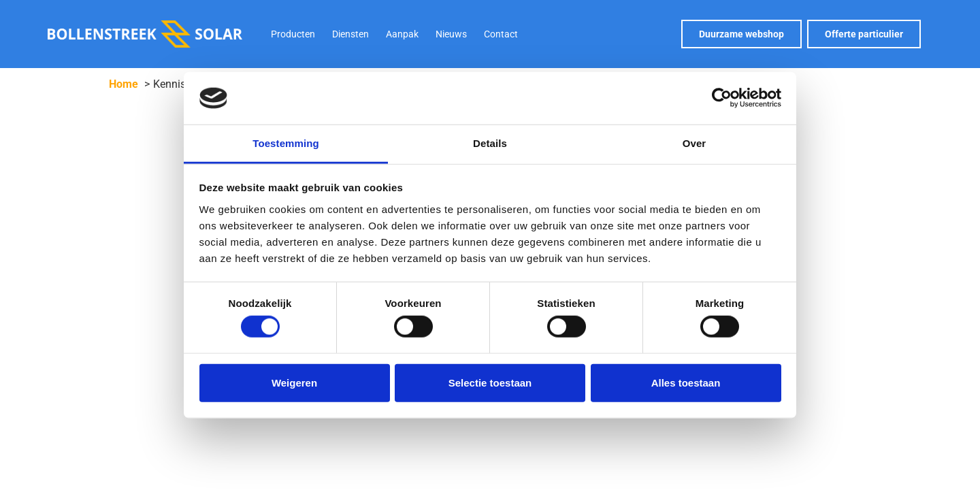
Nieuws (451, 34)
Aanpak (402, 34)
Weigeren (294, 382)
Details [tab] (490, 143)
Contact (501, 34)
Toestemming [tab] (286, 143)
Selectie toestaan (490, 382)
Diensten (350, 34)
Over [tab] (695, 143)
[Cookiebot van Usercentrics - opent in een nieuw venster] (722, 98)
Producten (293, 34)
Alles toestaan (686, 382)
